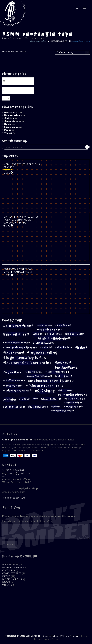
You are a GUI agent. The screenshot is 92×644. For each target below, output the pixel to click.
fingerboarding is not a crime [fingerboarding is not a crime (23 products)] (27, 363)
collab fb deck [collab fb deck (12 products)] (64, 347)
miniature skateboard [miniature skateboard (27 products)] (45, 386)
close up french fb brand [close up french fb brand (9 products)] (17, 343)
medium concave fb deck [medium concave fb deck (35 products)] (51, 381)
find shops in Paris (15, 498)
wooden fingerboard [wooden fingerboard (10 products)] (63, 411)
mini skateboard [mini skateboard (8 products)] (66, 390)
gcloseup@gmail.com (80, 41)
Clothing (9, 118)
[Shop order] (72, 52)
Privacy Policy (50, 639)
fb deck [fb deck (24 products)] (81, 348)
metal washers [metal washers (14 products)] (13, 386)
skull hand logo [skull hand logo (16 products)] (38, 407)
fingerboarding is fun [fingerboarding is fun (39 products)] (25, 358)
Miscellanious (12, 127)
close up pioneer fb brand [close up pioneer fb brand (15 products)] (20, 348)
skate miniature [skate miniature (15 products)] (14, 407)
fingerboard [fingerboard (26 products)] (14, 353)
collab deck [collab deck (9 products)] (46, 347)
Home (5, 38)
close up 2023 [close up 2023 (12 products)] (53, 334)
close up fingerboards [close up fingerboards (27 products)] (52, 338)
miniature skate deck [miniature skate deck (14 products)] (18, 391)
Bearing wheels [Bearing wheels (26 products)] (16, 334)
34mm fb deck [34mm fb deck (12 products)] (63, 325)
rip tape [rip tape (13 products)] (24, 399)
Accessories (11, 112)
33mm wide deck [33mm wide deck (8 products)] (44, 325)
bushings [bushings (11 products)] (37, 334)
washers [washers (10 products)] (56, 407)
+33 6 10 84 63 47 (15, 470)
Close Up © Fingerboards (17, 440)
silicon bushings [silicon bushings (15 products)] (51, 399)
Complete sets (13, 121)
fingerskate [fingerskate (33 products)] (66, 368)
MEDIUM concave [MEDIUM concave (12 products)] (14, 380)
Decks (8, 124)
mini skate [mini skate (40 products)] (45, 391)
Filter (6, 98)
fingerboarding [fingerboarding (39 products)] (42, 353)
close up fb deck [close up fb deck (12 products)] (75, 334)
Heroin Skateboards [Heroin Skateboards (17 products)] (38, 376)
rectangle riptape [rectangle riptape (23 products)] (73, 395)
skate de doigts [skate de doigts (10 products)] (73, 403)
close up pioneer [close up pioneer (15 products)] (44, 343)
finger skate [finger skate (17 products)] (12, 372)
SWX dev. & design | (70, 636)
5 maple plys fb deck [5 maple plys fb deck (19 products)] (18, 326)
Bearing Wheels (13, 115)
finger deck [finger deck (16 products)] (63, 363)
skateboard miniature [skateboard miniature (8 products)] (75, 399)
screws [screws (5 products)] (35, 399)
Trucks (8, 133)
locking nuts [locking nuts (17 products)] (64, 376)
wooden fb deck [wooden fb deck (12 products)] (73, 407)
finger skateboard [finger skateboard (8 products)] (33, 372)
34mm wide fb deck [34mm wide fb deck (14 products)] (49, 330)
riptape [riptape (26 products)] (10, 399)
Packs (8, 130)
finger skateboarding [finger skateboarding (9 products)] (57, 372)
